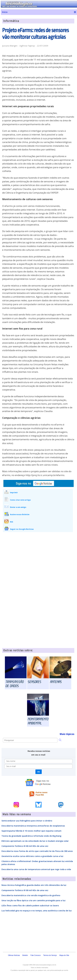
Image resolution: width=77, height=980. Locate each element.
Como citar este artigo (20, 500)
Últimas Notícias (14, 955)
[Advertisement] (38, 555)
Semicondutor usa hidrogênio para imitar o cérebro (27, 821)
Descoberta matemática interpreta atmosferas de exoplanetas (33, 826)
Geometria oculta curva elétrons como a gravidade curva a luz (32, 856)
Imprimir (14, 492)
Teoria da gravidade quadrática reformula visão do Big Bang (31, 836)
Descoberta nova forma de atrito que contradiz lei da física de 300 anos (37, 851)
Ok (38, 772)
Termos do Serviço (50, 955)
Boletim (25, 955)
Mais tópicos (67, 734)
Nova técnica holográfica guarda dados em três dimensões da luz (34, 885)
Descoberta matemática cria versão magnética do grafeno (31, 895)
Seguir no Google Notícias (22, 529)
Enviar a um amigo (18, 507)
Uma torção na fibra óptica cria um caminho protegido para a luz (34, 900)
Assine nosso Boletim (20, 514)
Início (5, 12)
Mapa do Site (64, 955)
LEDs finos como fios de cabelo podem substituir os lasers (30, 905)
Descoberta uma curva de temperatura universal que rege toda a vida (36, 869)
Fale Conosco (36, 955)
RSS (11, 522)
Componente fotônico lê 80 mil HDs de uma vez (25, 846)
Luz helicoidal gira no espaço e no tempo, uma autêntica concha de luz (37, 911)
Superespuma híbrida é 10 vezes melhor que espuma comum (31, 831)
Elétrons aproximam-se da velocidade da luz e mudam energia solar (35, 841)
